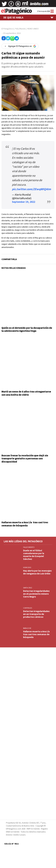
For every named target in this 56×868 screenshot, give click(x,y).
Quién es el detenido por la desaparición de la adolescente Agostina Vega (27, 329)
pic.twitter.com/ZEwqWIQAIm (31, 189)
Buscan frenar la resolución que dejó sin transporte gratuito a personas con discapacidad (25, 459)
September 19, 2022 (24, 202)
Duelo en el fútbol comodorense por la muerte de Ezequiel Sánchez (34, 555)
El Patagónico (7, 29)
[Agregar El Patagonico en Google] (20, 46)
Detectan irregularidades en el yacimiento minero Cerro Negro (36, 594)
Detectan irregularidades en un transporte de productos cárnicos (36, 614)
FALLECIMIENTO (29, 547)
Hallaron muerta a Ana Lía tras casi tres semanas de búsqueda (25, 524)
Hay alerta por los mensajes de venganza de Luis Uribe (37, 572)
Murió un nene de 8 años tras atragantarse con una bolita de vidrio (26, 393)
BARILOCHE (27, 628)
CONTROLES (28, 608)
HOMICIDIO (27, 567)
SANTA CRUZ (28, 588)
